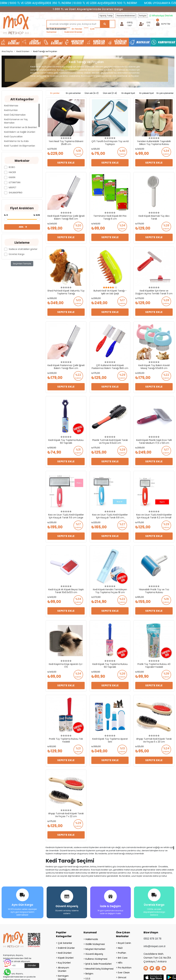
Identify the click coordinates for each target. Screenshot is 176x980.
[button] (163, 24)
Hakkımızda (92, 938)
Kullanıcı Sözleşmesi (96, 958)
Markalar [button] (143, 42)
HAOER (12, 172)
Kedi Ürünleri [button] (14, 42)
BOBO (12, 167)
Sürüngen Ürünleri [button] (120, 42)
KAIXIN (12, 177)
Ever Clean (124, 971)
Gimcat (122, 976)
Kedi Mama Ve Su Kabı (16, 141)
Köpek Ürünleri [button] (35, 42)
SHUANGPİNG (16, 193)
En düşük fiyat (128, 93)
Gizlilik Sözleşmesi (95, 943)
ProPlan (122, 952)
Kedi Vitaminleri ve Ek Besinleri (21, 127)
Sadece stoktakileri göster (23, 249)
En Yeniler (77, 29)
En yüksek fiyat (147, 93)
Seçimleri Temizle (22, 264)
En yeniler (55, 93)
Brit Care (123, 957)
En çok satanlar (73, 93)
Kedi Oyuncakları (13, 137)
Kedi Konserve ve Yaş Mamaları (16, 121)
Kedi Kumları (11, 110)
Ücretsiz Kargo (17, 254)
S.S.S (88, 977)
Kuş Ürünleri (64, 962)
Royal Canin (124, 942)
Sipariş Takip (106, 16)
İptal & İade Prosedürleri (97, 963)
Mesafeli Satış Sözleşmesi (97, 968)
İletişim (143, 16)
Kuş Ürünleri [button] (56, 42)
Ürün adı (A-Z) (92, 93)
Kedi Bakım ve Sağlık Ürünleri (20, 132)
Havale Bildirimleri (126, 16)
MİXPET (13, 187)
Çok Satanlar (65, 942)
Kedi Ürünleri (65, 952)
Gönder (32, 964)
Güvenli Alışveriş (94, 953)
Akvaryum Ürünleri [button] (77, 42)
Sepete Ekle (66, 163)
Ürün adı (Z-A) (110, 93)
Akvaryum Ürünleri (63, 968)
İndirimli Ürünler (73, 32)
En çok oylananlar (165, 93)
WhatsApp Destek (161, 16)
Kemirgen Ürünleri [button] (99, 42)
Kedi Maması (11, 106)
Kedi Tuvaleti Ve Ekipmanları (20, 146)
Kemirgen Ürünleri (63, 976)
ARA (23, 227)
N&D (120, 947)
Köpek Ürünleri (66, 957)
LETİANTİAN (15, 182)
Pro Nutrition (125, 967)
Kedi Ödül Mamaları (15, 115)
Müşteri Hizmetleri (95, 948)
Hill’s (120, 962)
